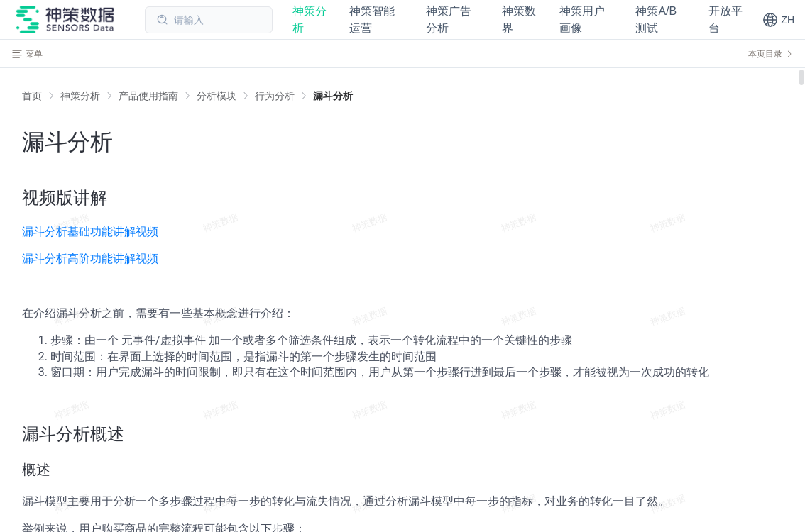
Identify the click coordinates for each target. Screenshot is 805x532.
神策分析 (80, 96)
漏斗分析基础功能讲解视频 (90, 232)
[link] (80, 96)
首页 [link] (32, 96)
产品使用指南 (148, 96)
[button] (778, 20)
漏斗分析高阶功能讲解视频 (90, 259)
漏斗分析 (333, 96)
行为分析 (275, 96)
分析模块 (217, 96)
